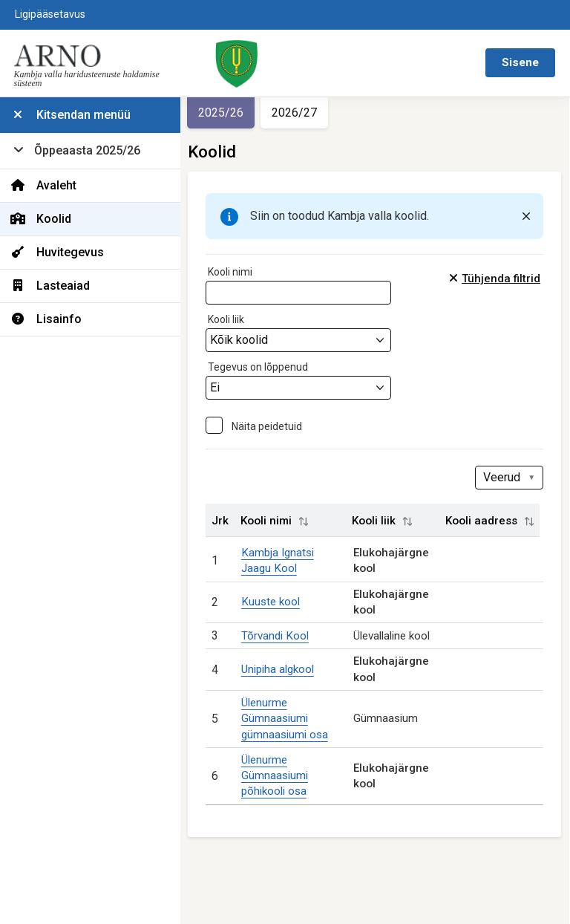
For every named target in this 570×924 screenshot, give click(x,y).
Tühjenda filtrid (502, 279)
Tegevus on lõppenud (263, 367)
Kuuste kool (275, 602)
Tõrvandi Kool (279, 636)
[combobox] (304, 340)
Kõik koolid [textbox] (244, 340)
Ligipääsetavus (50, 14)
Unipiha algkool (282, 669)
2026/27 (299, 113)
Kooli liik (231, 319)
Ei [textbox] (220, 387)
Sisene (520, 62)
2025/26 (226, 113)
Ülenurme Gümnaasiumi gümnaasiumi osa (289, 719)
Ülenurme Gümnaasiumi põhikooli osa (279, 776)
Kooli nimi (235, 272)
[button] (309, 521)
